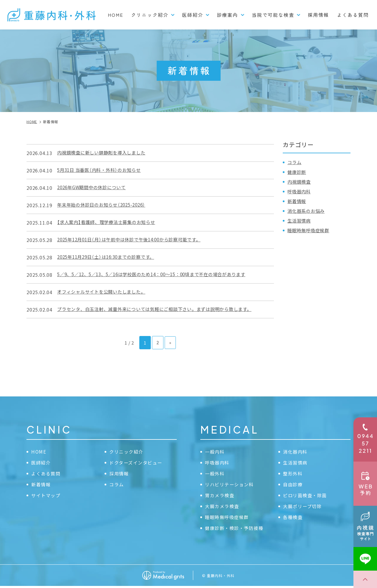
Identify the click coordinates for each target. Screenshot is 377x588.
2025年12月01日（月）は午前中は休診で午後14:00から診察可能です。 (134, 240)
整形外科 (293, 474)
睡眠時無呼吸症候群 (310, 230)
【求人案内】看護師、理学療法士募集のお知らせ (110, 223)
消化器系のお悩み (307, 211)
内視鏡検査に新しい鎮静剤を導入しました (104, 153)
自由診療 (293, 485)
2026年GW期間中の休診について (94, 188)
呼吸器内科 (300, 191)
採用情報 (318, 15)
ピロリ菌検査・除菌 (306, 496)
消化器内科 (296, 452)
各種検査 (293, 518)
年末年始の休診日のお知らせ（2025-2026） (104, 205)
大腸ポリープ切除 (304, 507)
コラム (295, 162)
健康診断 (297, 172)
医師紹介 (42, 463)
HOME (116, 15)
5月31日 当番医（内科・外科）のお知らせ (102, 170)
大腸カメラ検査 (223, 507)
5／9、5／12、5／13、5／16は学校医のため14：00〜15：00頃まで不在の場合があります (159, 275)
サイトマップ (47, 496)
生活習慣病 (300, 220)
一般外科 (215, 474)
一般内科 (215, 452)
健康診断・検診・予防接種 (236, 530)
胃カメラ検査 (221, 496)
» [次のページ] (170, 342)
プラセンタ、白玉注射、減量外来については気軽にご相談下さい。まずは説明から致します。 (161, 309)
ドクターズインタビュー (138, 463)
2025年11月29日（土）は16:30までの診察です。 (110, 257)
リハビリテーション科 (231, 485)
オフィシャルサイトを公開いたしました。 (104, 292)
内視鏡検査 (300, 182)
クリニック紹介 (127, 452)
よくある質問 (353, 15)
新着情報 (297, 201)
